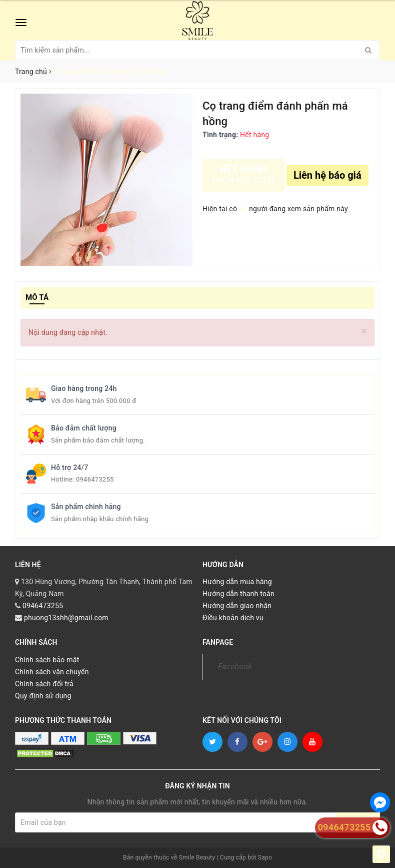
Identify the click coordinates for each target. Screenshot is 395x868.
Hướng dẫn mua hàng (237, 582)
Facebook (235, 667)
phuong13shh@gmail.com (66, 618)
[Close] (364, 331)
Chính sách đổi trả (44, 684)
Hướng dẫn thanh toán (238, 594)
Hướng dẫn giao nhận (237, 606)
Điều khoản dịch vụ (233, 618)
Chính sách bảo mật (47, 660)
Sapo (265, 857)
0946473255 (95, 479)
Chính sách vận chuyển (52, 672)
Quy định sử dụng (43, 696)
